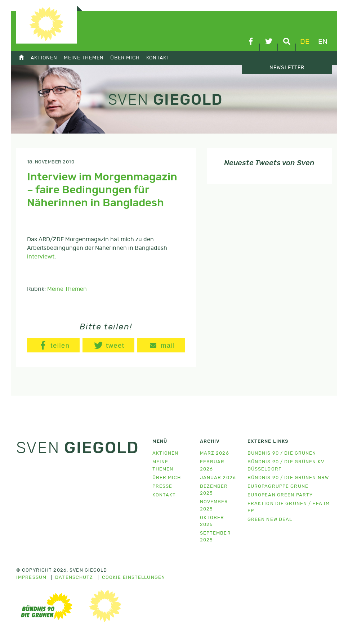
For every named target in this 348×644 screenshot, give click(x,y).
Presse (162, 487)
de (305, 42)
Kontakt (158, 58)
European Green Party (280, 495)
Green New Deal (270, 520)
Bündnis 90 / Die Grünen (282, 453)
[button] (53, 345)
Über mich (125, 58)
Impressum (31, 578)
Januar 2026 (218, 478)
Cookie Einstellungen (133, 578)
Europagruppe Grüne (278, 487)
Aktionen (44, 58)
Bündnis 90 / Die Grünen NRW (288, 478)
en (323, 42)
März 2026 (215, 453)
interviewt (41, 257)
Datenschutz (74, 578)
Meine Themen (84, 58)
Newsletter (287, 68)
